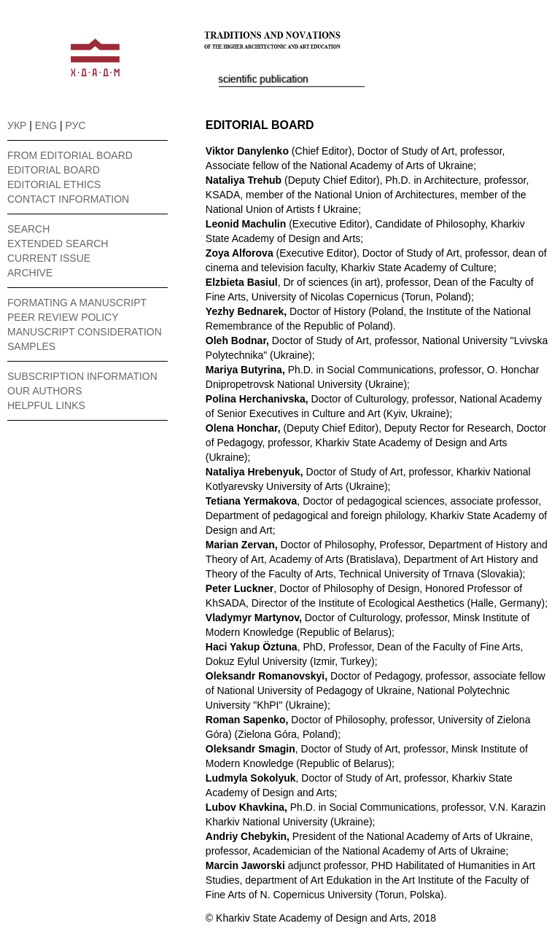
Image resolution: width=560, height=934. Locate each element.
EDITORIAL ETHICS (54, 184)
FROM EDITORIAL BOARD (70, 155)
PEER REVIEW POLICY (63, 317)
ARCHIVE (30, 273)
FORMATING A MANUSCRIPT (77, 303)
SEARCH (28, 229)
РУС (76, 125)
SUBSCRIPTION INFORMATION (82, 376)
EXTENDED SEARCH (58, 244)
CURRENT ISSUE (49, 258)
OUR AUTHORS (45, 391)
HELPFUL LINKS (46, 405)
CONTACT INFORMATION (68, 199)
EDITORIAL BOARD (54, 170)
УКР (17, 125)
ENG (46, 125)
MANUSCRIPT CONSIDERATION (85, 332)
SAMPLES (31, 346)
